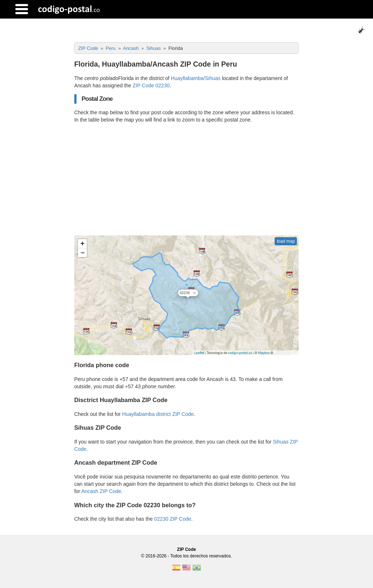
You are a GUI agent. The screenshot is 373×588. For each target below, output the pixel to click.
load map (286, 241)
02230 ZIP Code (173, 519)
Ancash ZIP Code (101, 491)
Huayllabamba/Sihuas (196, 78)
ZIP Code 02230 (151, 86)
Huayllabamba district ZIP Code (158, 414)
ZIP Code (186, 549)
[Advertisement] (187, 179)
